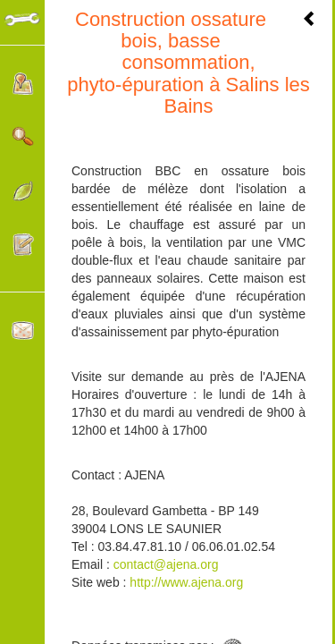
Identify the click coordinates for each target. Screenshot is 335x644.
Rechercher (23, 137)
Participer (23, 245)
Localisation (23, 84)
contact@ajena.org (166, 564)
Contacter (23, 330)
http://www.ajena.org (184, 582)
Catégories (23, 191)
